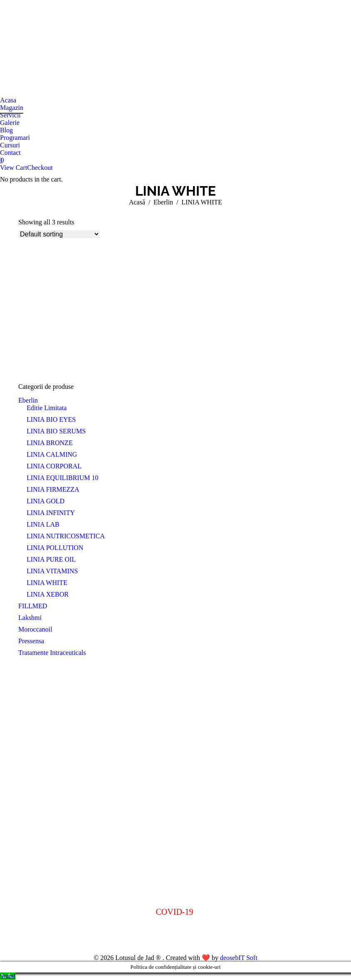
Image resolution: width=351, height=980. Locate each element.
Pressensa (31, 641)
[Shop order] (59, 234)
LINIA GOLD (46, 501)
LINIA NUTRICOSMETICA (66, 536)
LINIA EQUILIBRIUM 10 (62, 478)
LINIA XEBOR (48, 594)
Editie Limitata (47, 408)
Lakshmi (30, 618)
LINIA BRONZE (50, 443)
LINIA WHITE (47, 583)
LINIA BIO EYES (51, 419)
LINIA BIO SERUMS (56, 431)
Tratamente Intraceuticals (52, 653)
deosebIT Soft (239, 958)
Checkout (40, 168)
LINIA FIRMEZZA (53, 489)
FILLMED (33, 606)
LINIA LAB (43, 524)
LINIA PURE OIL (51, 559)
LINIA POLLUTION (55, 548)
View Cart (14, 168)
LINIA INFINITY (51, 513)
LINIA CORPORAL (54, 466)
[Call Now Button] (8, 976)
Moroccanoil (35, 629)
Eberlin (28, 400)
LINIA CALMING (52, 454)
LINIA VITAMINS (52, 571)
